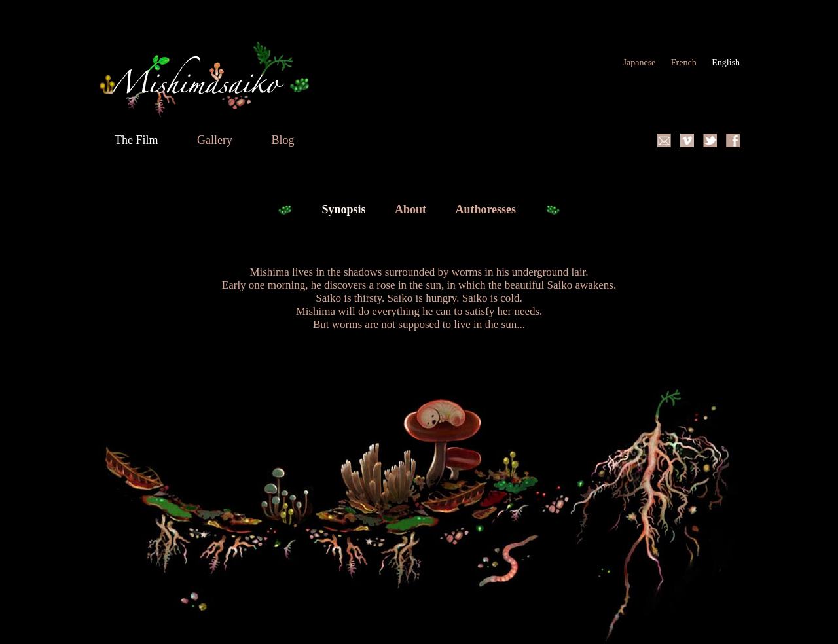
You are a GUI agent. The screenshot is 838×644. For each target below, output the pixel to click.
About (412, 209)
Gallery (216, 140)
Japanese (641, 63)
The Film (138, 140)
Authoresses (487, 209)
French (685, 63)
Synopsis (345, 209)
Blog (282, 140)
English (726, 63)
